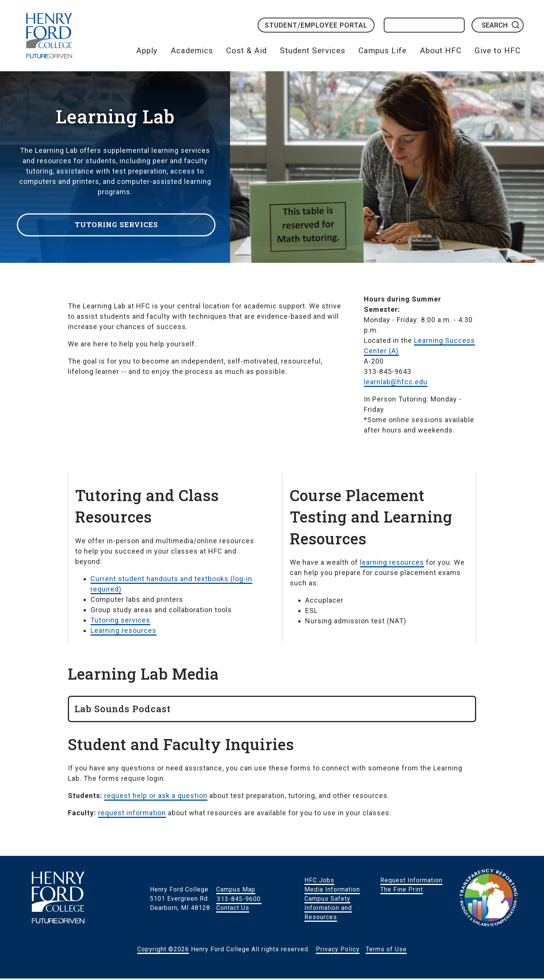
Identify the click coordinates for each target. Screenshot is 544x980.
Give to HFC (498, 51)
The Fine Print (402, 891)
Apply (147, 51)
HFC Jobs (319, 882)
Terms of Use (386, 951)
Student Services (313, 51)
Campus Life (383, 51)
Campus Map (236, 891)
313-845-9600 (239, 900)
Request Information (411, 882)
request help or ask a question (156, 797)
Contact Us (233, 909)
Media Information (332, 891)
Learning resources (123, 632)
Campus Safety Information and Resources (328, 909)
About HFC (441, 51)
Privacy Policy (338, 951)
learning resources (392, 564)
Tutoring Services (119, 223)
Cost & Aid (247, 51)
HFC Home (49, 36)
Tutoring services (120, 622)
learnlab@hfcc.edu (396, 383)
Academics (192, 51)
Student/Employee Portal (316, 25)
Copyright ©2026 (163, 951)
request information (132, 814)
